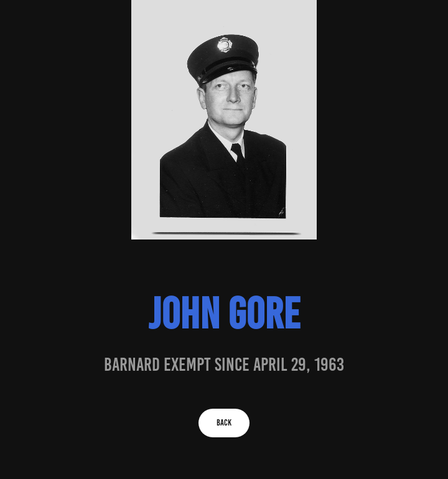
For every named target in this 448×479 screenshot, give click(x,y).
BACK (224, 423)
